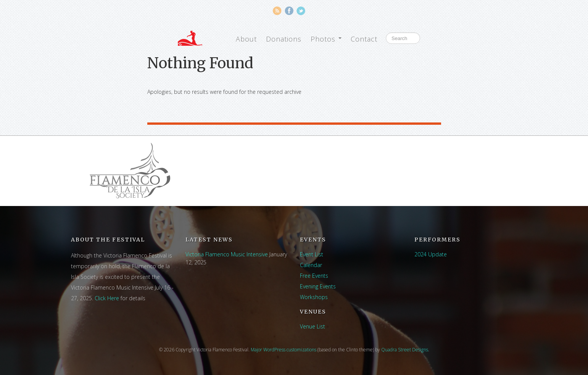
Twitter (301, 11)
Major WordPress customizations (284, 350)
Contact (364, 39)
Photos (326, 39)
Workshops (314, 297)
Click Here (107, 298)
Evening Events (318, 286)
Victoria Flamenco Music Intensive (227, 254)
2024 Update (431, 254)
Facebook (289, 11)
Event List (312, 254)
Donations (284, 39)
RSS (277, 11)
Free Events (314, 276)
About (246, 39)
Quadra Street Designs (405, 350)
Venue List (313, 326)
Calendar (311, 265)
